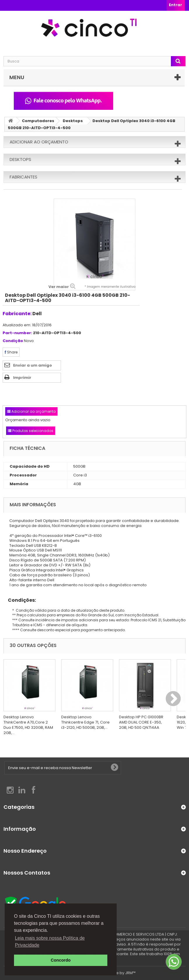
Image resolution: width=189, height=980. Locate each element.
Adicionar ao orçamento (39, 142)
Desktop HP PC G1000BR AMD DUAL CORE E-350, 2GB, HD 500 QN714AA (141, 722)
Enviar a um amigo (33, 365)
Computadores (38, 121)
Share (11, 352)
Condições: (20, 600)
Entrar (175, 5)
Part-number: (17, 333)
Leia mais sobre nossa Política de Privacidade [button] (50, 942)
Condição (13, 341)
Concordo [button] (61, 960)
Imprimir (22, 378)
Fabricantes (23, 177)
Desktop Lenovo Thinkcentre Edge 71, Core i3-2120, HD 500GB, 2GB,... (85, 722)
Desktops (73, 121)
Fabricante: (17, 314)
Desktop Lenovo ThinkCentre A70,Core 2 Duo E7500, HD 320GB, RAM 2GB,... (28, 725)
